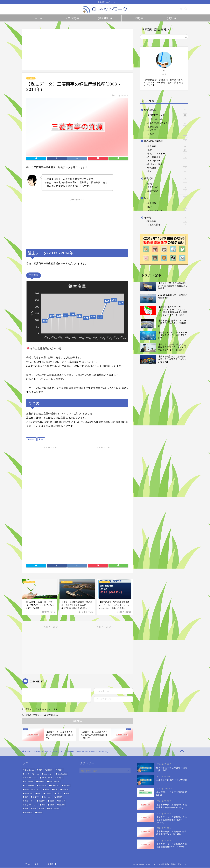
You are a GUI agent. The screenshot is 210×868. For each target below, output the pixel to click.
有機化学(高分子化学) (167, 124)
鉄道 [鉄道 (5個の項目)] (42, 809)
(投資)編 (171, 19)
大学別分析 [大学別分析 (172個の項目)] (29, 794)
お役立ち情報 (167, 225)
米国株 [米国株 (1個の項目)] (52, 801)
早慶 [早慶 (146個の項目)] (67, 794)
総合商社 (31, 79)
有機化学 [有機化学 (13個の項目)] (36, 798)
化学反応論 (167, 127)
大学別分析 (167, 188)
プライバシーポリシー (33, 864)
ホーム (39, 19)
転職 (167, 184)
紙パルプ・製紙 (167, 165)
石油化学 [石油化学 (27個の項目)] (42, 801)
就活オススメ (167, 191)
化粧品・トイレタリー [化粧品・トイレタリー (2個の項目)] (32, 790)
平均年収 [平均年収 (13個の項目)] (48, 794)
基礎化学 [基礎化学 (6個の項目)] (65, 790)
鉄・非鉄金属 (167, 158)
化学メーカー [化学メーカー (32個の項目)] (29, 786)
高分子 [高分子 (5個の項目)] (40, 813)
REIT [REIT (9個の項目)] (41, 771)
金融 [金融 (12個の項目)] (34, 809)
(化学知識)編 (72, 19)
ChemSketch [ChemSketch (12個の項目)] (29, 771)
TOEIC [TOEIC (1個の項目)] (60, 771)
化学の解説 (166, 110)
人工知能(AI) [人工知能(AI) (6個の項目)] (29, 782)
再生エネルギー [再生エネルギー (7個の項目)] (54, 782)
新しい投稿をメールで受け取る (42, 715)
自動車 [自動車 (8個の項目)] (52, 805)
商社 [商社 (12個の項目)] (56, 790)
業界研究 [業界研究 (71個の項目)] (59, 798)
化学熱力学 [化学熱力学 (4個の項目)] (55, 786)
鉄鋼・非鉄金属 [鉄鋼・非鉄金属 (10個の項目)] (54, 809)
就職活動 (166, 179)
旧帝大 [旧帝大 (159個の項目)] (59, 794)
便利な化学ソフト (167, 115)
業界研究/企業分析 (166, 141)
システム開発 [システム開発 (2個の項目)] (62, 774)
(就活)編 (138, 19)
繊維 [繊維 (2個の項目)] (43, 805)
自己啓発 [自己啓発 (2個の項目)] (62, 805)
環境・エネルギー (167, 154)
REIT (167, 207)
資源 (42, 440)
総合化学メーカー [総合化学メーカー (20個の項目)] (31, 805)
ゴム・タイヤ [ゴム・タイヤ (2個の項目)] (48, 774)
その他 (167, 135)
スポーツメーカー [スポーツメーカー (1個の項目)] (31, 778)
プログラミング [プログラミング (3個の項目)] (47, 778)
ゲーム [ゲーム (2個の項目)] (37, 774)
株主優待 (167, 204)
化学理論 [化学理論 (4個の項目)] (67, 786)
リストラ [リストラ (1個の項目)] (60, 778)
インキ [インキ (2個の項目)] (27, 774)
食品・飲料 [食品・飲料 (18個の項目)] (29, 813)
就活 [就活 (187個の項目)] (39, 794)
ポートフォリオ (167, 211)
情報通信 (167, 168)
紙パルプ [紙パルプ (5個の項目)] (62, 801)
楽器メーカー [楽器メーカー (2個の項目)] (29, 801)
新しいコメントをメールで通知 (42, 710)
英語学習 (167, 222)
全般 (167, 172)
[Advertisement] (77, 50)
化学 (167, 150)
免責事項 (50, 864)
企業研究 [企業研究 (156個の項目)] (41, 782)
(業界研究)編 (105, 19)
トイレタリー (167, 161)
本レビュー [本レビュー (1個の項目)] (48, 798)
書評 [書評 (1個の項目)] (26, 798)
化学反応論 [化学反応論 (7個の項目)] (42, 786)
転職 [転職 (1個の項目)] (26, 809)
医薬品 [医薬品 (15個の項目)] (47, 790)
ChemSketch (157, 120)
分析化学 (167, 131)
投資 (166, 198)
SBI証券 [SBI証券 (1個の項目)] (50, 771)
